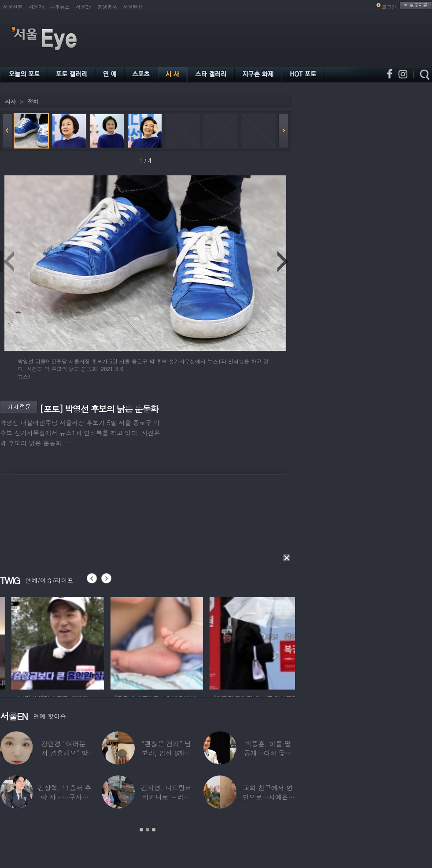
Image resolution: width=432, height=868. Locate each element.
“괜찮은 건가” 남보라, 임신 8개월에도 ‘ (166, 753)
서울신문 (13, 7)
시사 (10, 102)
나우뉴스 (60, 7)
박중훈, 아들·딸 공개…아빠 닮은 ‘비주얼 (268, 753)
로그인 (389, 7)
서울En (83, 7)
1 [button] (141, 830)
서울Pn (36, 7)
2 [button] (148, 830)
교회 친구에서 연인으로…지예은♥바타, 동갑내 (268, 797)
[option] (88, 642)
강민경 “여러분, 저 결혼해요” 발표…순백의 (65, 753)
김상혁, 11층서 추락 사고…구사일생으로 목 (65, 797)
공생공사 (107, 7)
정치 (33, 102)
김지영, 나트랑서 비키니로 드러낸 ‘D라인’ (166, 797)
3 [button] (154, 830)
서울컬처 (133, 7)
